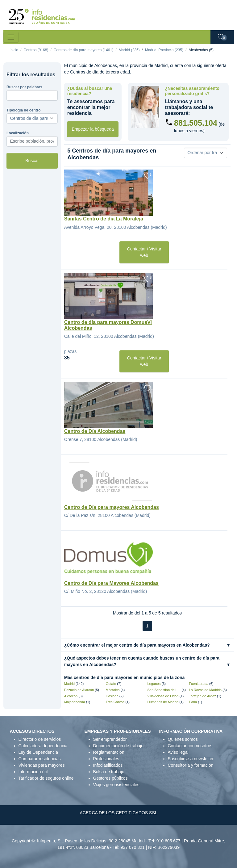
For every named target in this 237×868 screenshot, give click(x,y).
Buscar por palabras (24, 87)
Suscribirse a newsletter (191, 759)
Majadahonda (75, 702)
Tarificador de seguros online (46, 778)
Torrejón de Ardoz (202, 696)
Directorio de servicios (40, 739)
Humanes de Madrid (163, 702)
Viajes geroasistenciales (116, 785)
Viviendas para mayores (42, 765)
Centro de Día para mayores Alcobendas (112, 507)
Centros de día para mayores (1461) (83, 50)
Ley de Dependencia (38, 752)
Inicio (14, 50)
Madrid (69, 684)
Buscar (32, 161)
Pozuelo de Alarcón (79, 690)
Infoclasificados (108, 765)
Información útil (33, 772)
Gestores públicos (110, 778)
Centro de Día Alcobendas (95, 431)
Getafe (111, 684)
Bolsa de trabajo (109, 772)
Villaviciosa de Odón (163, 696)
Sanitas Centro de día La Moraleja (104, 219)
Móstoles (113, 690)
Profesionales (106, 759)
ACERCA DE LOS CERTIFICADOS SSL (118, 813)
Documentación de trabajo (118, 746)
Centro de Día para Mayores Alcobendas (111, 583)
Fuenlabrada (199, 684)
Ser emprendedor (110, 739)
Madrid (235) (129, 50)
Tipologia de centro (23, 110)
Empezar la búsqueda (93, 129)
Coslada (112, 696)
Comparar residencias (40, 759)
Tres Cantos (115, 702)
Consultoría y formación (191, 765)
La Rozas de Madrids (205, 690)
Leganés (154, 684)
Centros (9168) (36, 50)
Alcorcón (71, 696)
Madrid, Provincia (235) (164, 50)
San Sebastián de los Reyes (164, 690)
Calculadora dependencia (43, 746)
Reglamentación (109, 752)
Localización (18, 133)
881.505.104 (196, 123)
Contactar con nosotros (190, 746)
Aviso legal (178, 752)
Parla (193, 702)
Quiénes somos (183, 739)
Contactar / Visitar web (144, 252)
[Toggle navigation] (11, 37)
